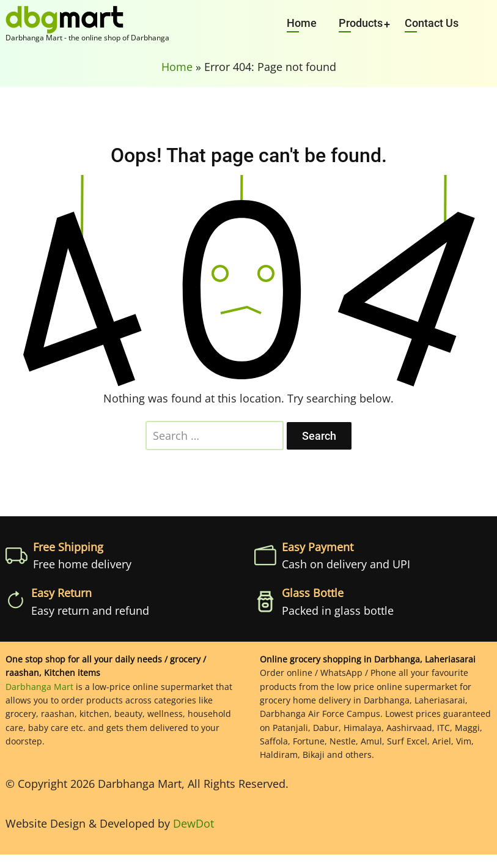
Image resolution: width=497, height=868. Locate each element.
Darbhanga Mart (39, 687)
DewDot (193, 823)
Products (361, 23)
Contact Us (432, 23)
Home (302, 23)
